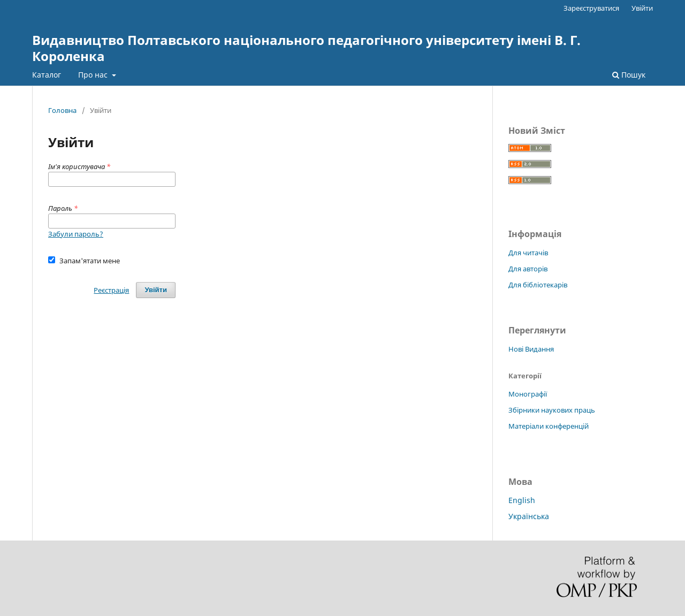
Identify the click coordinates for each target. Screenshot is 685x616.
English (522, 500)
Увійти (642, 8)
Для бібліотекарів (538, 285)
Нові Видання (531, 349)
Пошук (629, 75)
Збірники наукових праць (552, 410)
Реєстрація (111, 290)
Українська (529, 516)
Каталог (47, 75)
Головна (62, 110)
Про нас (94, 75)
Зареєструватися (591, 8)
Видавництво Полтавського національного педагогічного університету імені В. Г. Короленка (306, 48)
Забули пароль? (76, 234)
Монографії (528, 394)
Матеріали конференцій (549, 426)
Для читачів (528, 253)
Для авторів (528, 269)
